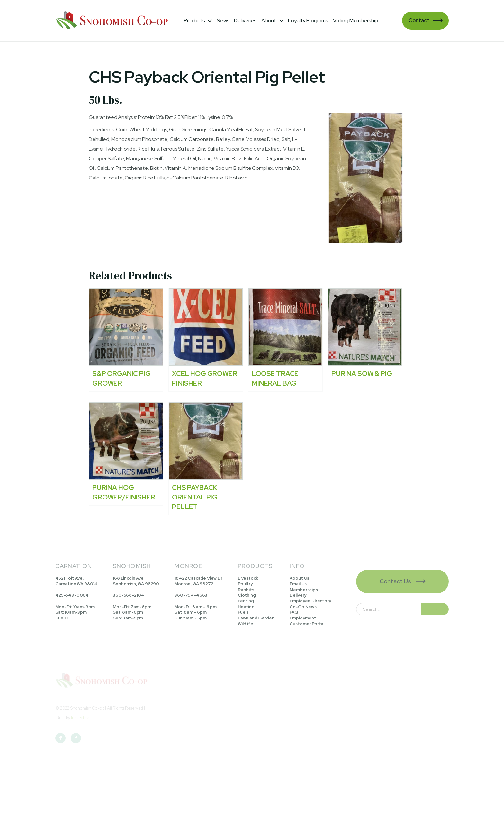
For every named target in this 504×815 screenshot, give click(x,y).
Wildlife (246, 624)
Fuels (243, 612)
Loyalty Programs (308, 20)
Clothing (247, 595)
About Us (299, 578)
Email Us (298, 584)
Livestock (248, 578)
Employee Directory (310, 601)
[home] (113, 21)
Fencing (246, 601)
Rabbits (246, 590)
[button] (198, 21)
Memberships (304, 590)
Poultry (245, 584)
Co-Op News (303, 607)
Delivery (298, 595)
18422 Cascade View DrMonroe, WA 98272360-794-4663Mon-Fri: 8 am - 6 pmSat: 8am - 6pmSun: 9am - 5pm (198, 598)
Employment (303, 618)
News (223, 20)
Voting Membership (355, 20)
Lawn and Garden (256, 618)
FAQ (294, 612)
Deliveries (245, 20)
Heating (246, 607)
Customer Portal (307, 624)
